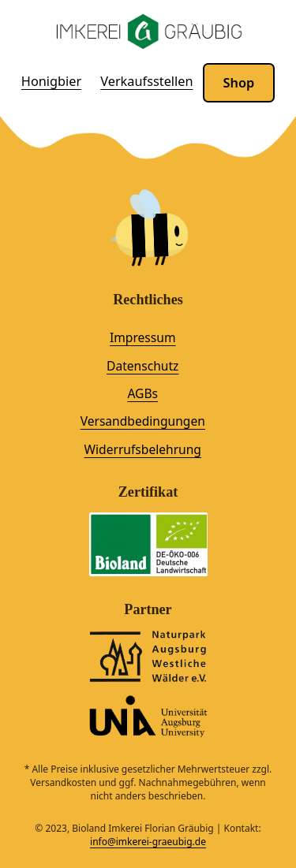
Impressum (143, 337)
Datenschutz (142, 366)
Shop (239, 83)
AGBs (142, 393)
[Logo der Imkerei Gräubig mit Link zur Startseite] (148, 32)
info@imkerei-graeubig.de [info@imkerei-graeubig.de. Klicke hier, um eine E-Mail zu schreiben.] (148, 842)
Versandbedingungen (143, 421)
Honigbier (51, 81)
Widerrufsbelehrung (143, 449)
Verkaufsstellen (146, 81)
